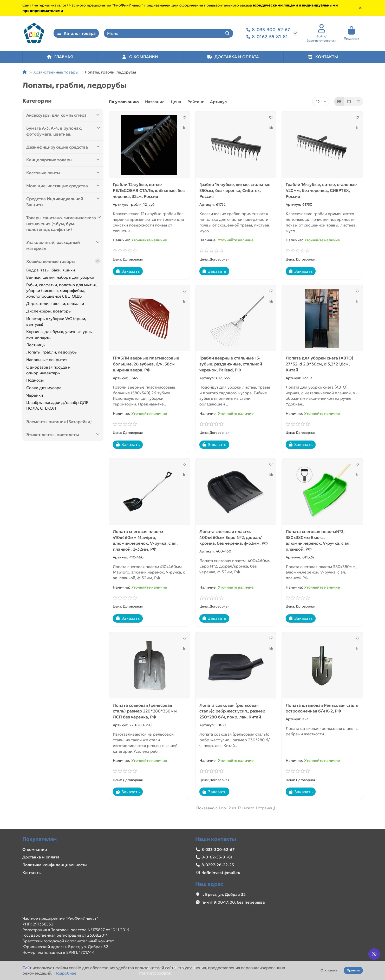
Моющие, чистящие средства (64, 187)
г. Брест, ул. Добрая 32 (224, 894)
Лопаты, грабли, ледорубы (52, 353)
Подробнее (65, 973)
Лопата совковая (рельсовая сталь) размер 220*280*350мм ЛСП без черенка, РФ (145, 712)
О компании (35, 849)
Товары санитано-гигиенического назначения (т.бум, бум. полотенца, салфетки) (64, 225)
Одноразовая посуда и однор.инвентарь (48, 371)
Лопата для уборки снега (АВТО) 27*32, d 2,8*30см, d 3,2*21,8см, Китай (319, 365)
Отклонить (329, 970)
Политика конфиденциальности (55, 865)
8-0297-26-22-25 (218, 865)
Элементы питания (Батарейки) (59, 423)
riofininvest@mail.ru (221, 873)
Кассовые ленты (64, 174)
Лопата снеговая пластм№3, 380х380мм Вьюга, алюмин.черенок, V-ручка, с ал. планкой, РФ (318, 541)
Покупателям (40, 839)
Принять (353, 970)
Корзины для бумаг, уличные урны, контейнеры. (60, 336)
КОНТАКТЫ (323, 58)
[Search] (168, 34)
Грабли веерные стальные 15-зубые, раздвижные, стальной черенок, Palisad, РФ (231, 365)
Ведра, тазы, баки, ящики (51, 271)
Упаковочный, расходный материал (64, 246)
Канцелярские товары (64, 161)
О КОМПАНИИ (140, 58)
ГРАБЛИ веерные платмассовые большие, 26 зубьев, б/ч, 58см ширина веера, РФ (146, 365)
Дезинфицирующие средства (64, 148)
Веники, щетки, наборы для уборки (60, 279)
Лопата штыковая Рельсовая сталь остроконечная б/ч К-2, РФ (322, 709)
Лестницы (36, 346)
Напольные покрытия (47, 361)
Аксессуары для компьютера (64, 116)
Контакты (32, 873)
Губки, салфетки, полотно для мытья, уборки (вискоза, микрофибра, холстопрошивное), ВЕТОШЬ (61, 292)
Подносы (35, 381)
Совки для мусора (44, 389)
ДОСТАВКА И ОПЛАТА (233, 58)
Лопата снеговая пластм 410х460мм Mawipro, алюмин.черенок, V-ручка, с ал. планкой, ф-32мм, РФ (145, 541)
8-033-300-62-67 (267, 31)
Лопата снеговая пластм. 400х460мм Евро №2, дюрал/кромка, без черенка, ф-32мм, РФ (234, 538)
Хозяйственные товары (56, 73)
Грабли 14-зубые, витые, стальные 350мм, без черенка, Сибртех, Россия (235, 192)
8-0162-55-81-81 (266, 38)
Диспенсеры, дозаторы (49, 312)
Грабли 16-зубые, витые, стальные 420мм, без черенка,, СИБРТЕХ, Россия (321, 192)
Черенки (35, 396)
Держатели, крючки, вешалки (55, 305)
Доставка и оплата (41, 857)
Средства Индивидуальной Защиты (64, 203)
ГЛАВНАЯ (60, 58)
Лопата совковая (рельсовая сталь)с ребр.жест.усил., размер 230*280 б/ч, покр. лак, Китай (232, 712)
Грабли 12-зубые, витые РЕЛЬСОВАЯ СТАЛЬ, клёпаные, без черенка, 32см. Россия (149, 192)
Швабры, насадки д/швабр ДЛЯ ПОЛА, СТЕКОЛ (57, 407)
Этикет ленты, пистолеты (64, 435)
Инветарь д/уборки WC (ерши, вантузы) (56, 322)
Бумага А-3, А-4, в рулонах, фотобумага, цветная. (64, 132)
